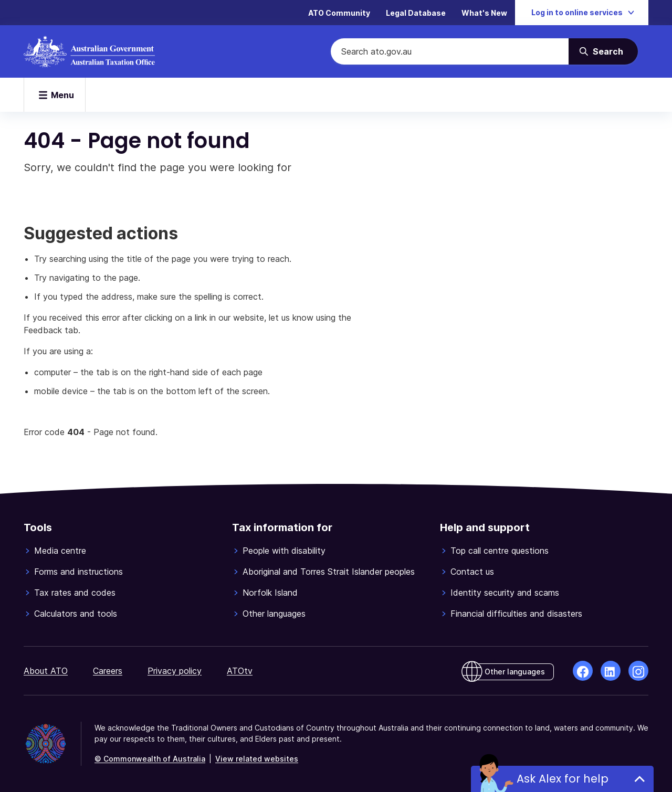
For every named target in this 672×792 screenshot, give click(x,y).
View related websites (257, 759)
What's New (484, 13)
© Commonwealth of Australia (150, 759)
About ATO (46, 671)
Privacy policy (175, 671)
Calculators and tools (76, 614)
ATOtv (240, 671)
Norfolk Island (270, 593)
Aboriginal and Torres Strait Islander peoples (329, 572)
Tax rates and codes (75, 593)
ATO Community (339, 13)
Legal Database (416, 13)
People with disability (284, 551)
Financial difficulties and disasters (516, 614)
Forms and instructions (78, 572)
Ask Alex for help (563, 779)
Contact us (472, 572)
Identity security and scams (505, 593)
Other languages (274, 614)
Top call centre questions (500, 551)
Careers (108, 671)
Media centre (60, 551)
